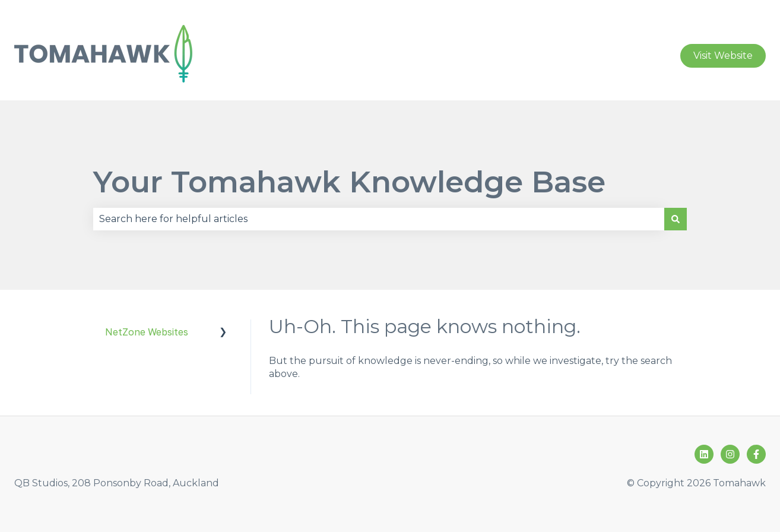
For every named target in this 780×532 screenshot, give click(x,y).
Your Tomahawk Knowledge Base (349, 182)
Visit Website (723, 56)
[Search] (676, 219)
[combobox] (379, 219)
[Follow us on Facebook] (756, 454)
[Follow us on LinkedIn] (704, 454)
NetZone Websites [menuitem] (147, 332)
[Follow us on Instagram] (730, 454)
